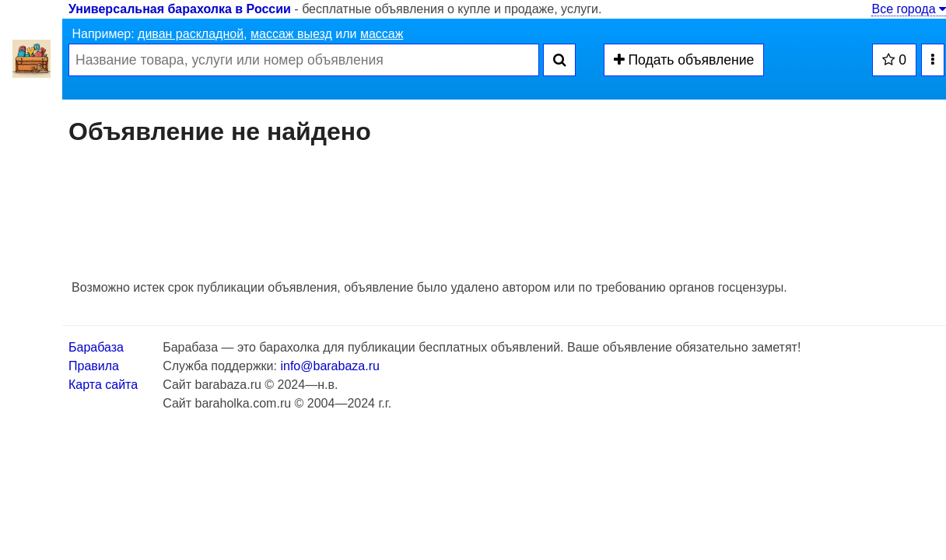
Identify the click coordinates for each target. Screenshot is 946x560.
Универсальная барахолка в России (180, 9)
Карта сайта (103, 385)
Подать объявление (684, 60)
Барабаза (96, 347)
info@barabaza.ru (329, 366)
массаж (382, 34)
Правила (94, 366)
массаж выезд (291, 34)
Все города (909, 9)
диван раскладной (191, 34)
